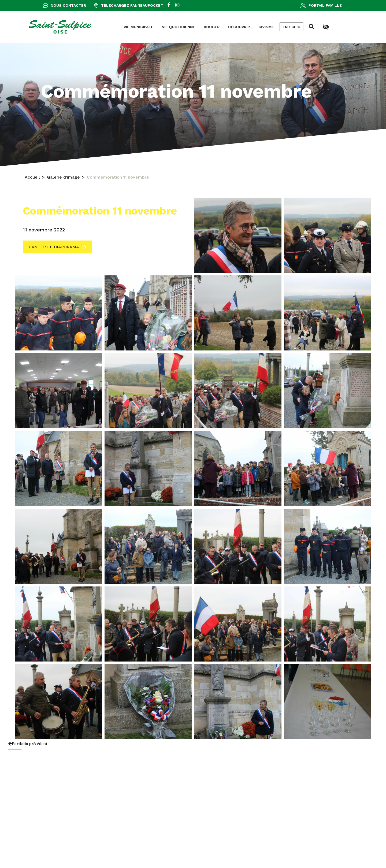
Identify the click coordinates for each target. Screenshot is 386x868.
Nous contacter (68, 5)
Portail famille (325, 5)
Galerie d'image (63, 178)
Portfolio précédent (28, 744)
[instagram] (177, 5)
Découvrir (163, 27)
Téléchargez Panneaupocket (132, 5)
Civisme (190, 27)
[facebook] (169, 5)
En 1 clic (215, 27)
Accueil (32, 178)
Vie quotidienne (102, 27)
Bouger (136, 27)
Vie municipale (62, 27)
